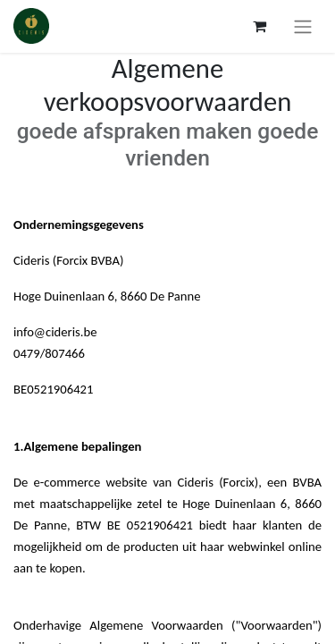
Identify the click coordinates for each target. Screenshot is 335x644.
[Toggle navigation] (303, 26)
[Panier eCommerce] (259, 26)
